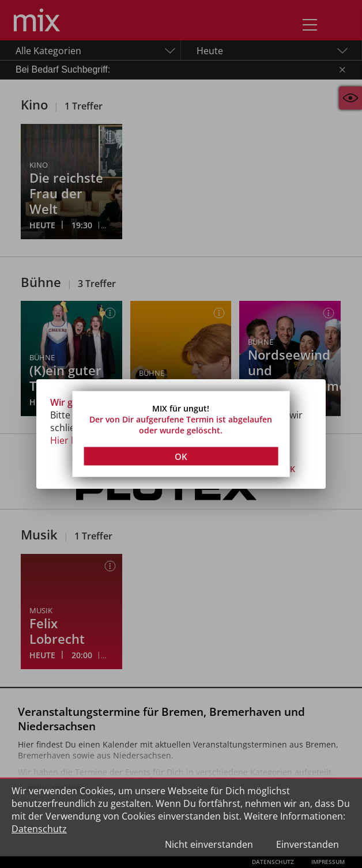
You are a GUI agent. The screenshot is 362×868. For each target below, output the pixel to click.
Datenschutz (39, 829)
